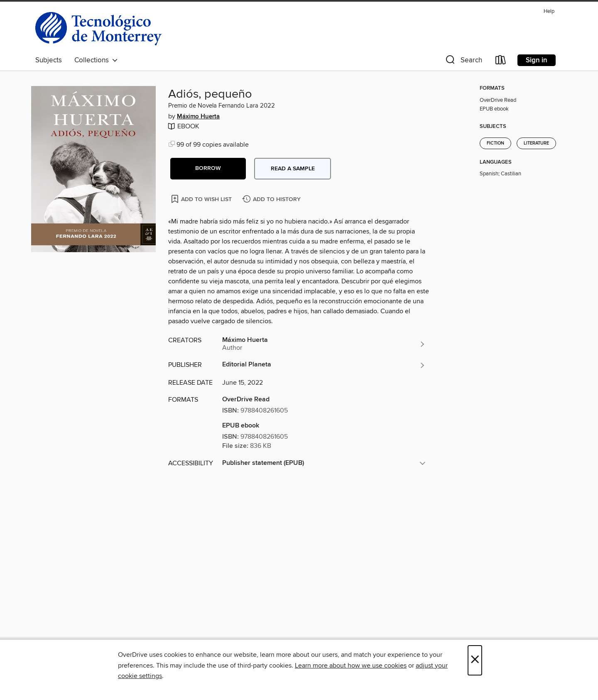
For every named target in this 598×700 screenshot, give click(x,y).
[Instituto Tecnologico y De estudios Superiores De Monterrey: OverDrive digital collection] (98, 29)
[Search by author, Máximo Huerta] (324, 344)
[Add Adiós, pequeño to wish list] (202, 199)
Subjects (49, 60)
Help (549, 11)
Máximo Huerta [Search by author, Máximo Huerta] (198, 117)
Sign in (537, 60)
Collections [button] (96, 60)
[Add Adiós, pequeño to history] (272, 200)
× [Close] (475, 660)
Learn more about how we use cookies (351, 666)
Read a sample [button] (293, 169)
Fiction (495, 143)
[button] (463, 62)
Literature (536, 143)
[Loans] (501, 62)
